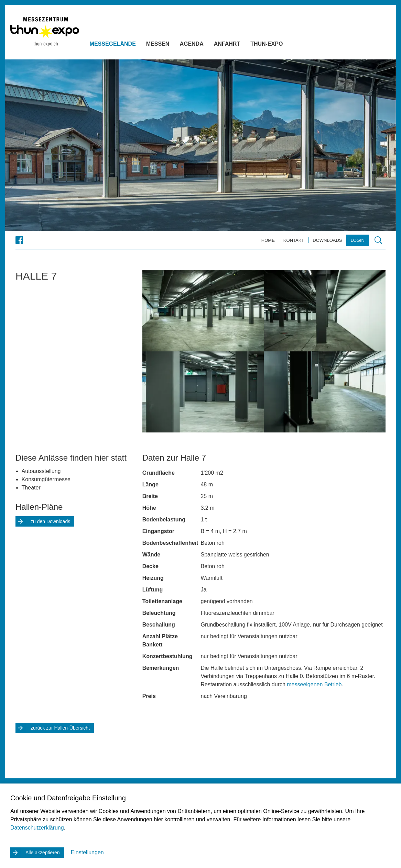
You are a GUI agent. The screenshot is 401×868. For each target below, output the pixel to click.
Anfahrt (237, 45)
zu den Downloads (50, 521)
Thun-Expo (277, 45)
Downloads (327, 240)
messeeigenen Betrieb (314, 684)
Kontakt (294, 240)
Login (358, 240)
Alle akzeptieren (43, 853)
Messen (168, 45)
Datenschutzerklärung (37, 828)
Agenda (202, 45)
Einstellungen (87, 852)
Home (268, 240)
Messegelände (123, 45)
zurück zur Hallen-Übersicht (60, 728)
